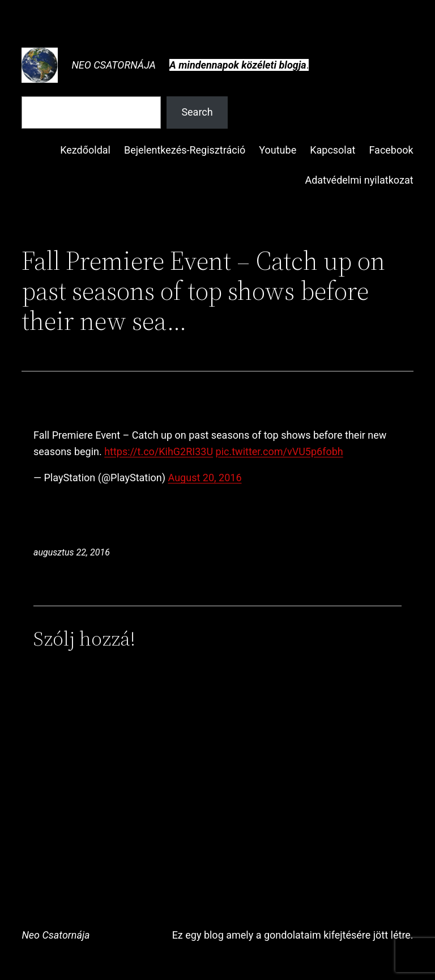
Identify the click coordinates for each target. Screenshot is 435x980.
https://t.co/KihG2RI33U (159, 451)
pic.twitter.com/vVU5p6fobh (280, 451)
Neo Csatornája (114, 65)
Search (197, 112)
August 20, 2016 (205, 478)
